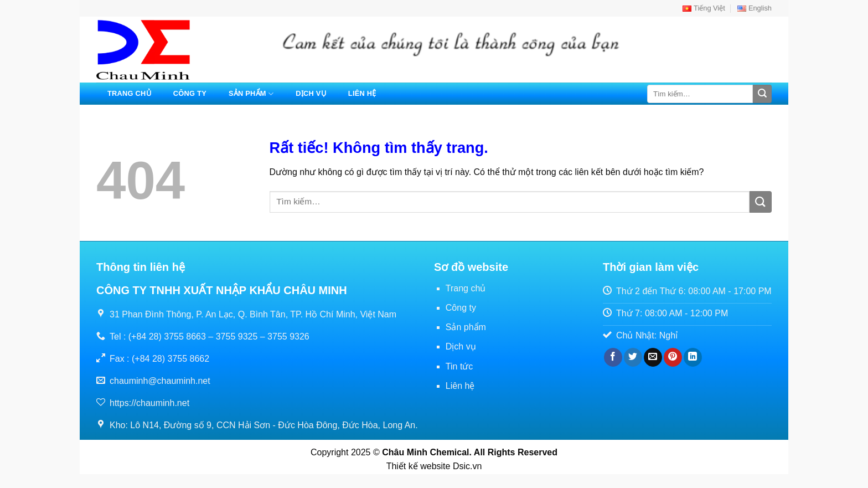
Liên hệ (362, 93)
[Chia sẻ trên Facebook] (613, 357)
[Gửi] (762, 94)
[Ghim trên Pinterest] (673, 357)
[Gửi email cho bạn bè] (653, 357)
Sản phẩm (251, 94)
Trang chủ (129, 93)
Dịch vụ (311, 93)
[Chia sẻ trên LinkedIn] (693, 357)
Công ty (190, 93)
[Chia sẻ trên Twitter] (633, 357)
